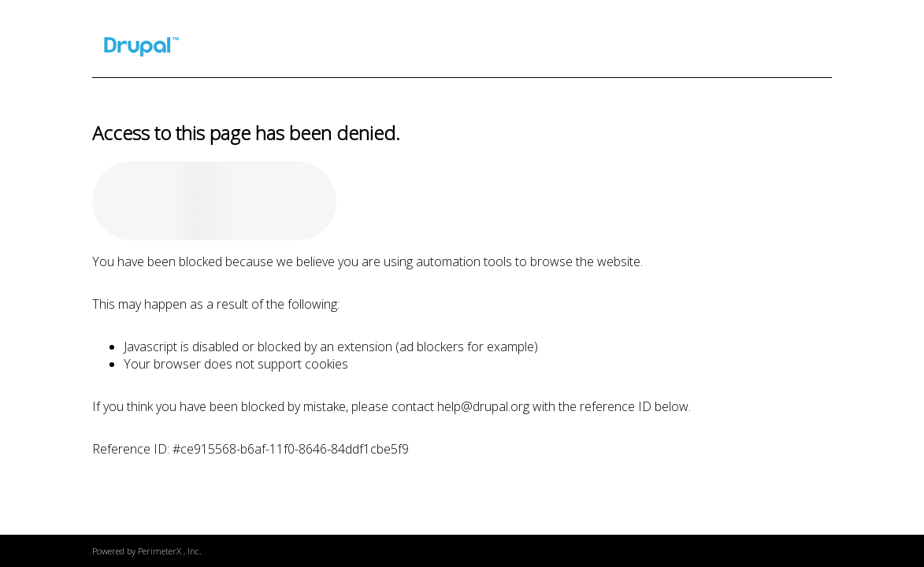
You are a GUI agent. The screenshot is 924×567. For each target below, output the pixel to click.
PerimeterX (160, 551)
